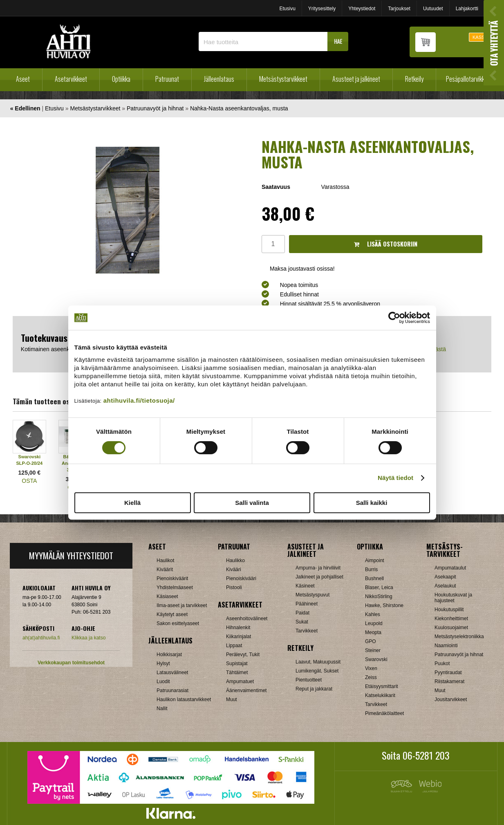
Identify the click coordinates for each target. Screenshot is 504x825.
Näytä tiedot (395, 478)
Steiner (373, 650)
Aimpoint (375, 560)
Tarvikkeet (307, 631)
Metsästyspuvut (312, 595)
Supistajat (237, 664)
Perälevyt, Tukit (243, 655)
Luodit (163, 682)
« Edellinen (25, 108)
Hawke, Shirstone (384, 605)
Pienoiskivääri (241, 578)
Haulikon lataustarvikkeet (184, 699)
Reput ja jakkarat (314, 689)
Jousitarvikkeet (451, 699)
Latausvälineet (172, 673)
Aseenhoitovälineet (247, 619)
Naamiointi (446, 646)
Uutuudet (433, 9)
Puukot (442, 664)
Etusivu (287, 9)
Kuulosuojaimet (451, 628)
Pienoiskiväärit (172, 578)
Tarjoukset (399, 9)
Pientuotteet (309, 680)
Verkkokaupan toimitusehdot (71, 663)
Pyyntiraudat (448, 673)
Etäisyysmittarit (382, 686)
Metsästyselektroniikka (459, 637)
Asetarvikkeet (71, 79)
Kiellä (132, 503)
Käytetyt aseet (172, 614)
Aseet (23, 79)
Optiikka (121, 79)
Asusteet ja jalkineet (356, 79)
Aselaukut (445, 586)
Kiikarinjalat (239, 637)
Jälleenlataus (219, 79)
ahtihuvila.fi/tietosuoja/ (139, 400)
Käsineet (305, 586)
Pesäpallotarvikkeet (469, 79)
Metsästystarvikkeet (283, 79)
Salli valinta (252, 503)
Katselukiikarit (380, 695)
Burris (371, 569)
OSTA (29, 481)
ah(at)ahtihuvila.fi (41, 638)
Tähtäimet (237, 673)
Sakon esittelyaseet (178, 623)
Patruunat (167, 79)
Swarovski (376, 659)
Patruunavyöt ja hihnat (155, 108)
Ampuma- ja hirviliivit (318, 568)
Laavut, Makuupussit (318, 662)
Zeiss (371, 677)
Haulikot (165, 560)
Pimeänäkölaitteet (384, 713)
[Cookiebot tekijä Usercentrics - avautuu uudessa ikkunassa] (394, 318)
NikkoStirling (379, 596)
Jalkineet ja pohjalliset (319, 577)
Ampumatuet (240, 682)
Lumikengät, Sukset (317, 671)
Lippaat (234, 646)
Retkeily (414, 79)
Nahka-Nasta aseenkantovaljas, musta (239, 108)
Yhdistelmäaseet (175, 587)
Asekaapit (445, 577)
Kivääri (234, 569)
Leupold (374, 623)
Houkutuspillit (449, 610)
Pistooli (234, 587)
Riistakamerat (449, 682)
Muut (232, 699)
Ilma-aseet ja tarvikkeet (182, 605)
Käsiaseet (167, 596)
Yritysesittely (322, 9)
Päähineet (307, 604)
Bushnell (374, 578)
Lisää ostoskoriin (386, 244)
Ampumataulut (450, 568)
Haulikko (235, 560)
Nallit (162, 708)
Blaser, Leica (379, 587)
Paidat (302, 613)
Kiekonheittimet (451, 619)
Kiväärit (165, 569)
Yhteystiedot (362, 9)
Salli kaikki (372, 503)
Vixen (371, 668)
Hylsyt (163, 664)
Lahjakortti (467, 9)
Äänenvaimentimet (246, 690)
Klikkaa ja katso (88, 638)
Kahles (373, 614)
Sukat (302, 622)
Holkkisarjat (169, 655)
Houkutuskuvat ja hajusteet (453, 598)
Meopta (373, 632)
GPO (371, 641)
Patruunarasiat (172, 690)
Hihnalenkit (238, 628)
